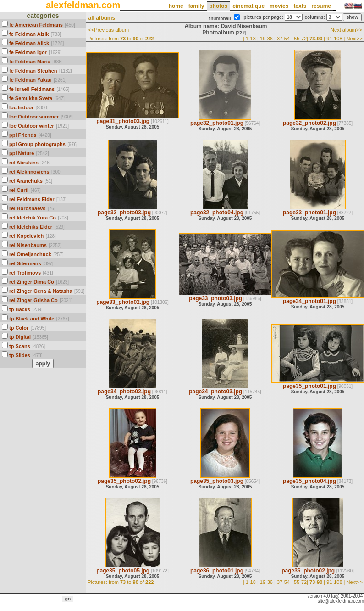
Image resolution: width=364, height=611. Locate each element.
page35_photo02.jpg (124, 481)
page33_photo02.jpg (123, 302)
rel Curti (19, 190)
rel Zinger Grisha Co (33, 300)
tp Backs (20, 309)
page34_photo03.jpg (215, 392)
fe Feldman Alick (29, 43)
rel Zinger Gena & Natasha (41, 291)
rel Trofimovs (25, 273)
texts (300, 6)
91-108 (334, 39)
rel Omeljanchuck (30, 254)
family (196, 6)
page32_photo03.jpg (124, 213)
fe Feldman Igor (28, 52)
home (176, 6)
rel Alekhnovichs (29, 172)
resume (321, 6)
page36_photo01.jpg (217, 571)
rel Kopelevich (26, 236)
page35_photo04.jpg (309, 481)
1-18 (251, 39)
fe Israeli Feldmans (32, 89)
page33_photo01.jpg (309, 213)
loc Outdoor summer (34, 117)
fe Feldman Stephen (33, 71)
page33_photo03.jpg (215, 298)
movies (279, 6)
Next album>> (346, 30)
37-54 (283, 39)
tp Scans (20, 346)
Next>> (355, 39)
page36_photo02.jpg (308, 571)
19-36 (266, 39)
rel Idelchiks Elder (31, 227)
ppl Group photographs (37, 144)
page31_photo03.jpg (123, 121)
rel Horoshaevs (27, 208)
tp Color (19, 328)
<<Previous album (108, 30)
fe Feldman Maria (30, 62)
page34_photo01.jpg (309, 301)
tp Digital (20, 337)
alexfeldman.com (83, 5)
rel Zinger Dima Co (32, 282)
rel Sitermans (25, 263)
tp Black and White (32, 319)
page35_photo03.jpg (217, 481)
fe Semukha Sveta (31, 98)
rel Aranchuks (26, 181)
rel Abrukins (24, 163)
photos (218, 6)
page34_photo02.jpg (124, 392)
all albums (102, 18)
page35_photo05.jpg (123, 571)
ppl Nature (22, 153)
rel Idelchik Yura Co (33, 218)
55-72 (300, 39)
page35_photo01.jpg (309, 386)
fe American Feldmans (36, 25)
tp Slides (20, 355)
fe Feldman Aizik (29, 34)
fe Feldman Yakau (30, 80)
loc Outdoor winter (32, 126)
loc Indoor (21, 107)
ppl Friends (23, 135)
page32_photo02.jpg (309, 123)
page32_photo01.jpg (217, 123)
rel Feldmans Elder (32, 199)
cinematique (248, 6)
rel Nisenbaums (28, 245)
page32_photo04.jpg (217, 213)
